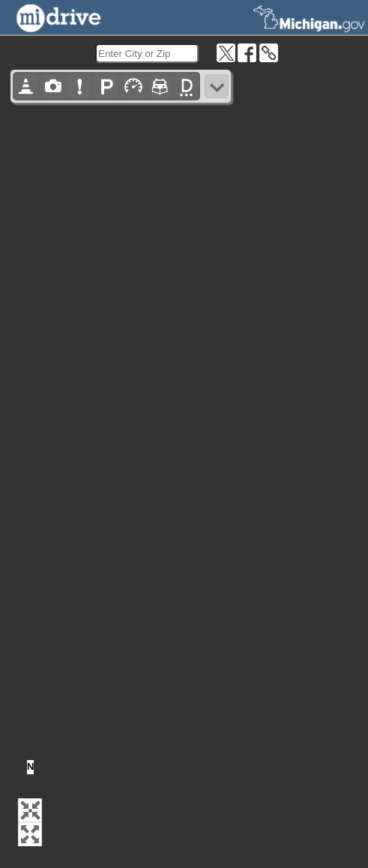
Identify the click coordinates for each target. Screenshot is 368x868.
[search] (147, 53)
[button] (30, 810)
